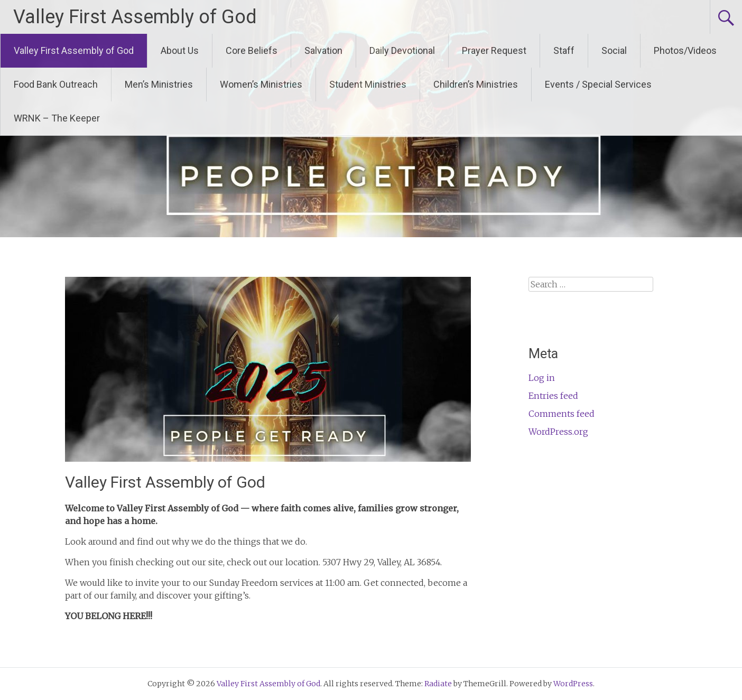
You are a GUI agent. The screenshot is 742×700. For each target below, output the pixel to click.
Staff (564, 50)
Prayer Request (494, 50)
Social (614, 50)
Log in (542, 378)
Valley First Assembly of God (135, 17)
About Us (180, 50)
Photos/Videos (685, 50)
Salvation (323, 50)
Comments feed (562, 414)
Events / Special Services (598, 84)
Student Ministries (368, 84)
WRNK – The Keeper (57, 118)
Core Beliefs (252, 50)
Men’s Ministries (159, 84)
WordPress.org (558, 432)
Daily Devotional (402, 50)
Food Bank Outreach (56, 84)
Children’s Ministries (476, 84)
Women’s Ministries (261, 84)
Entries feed (553, 396)
